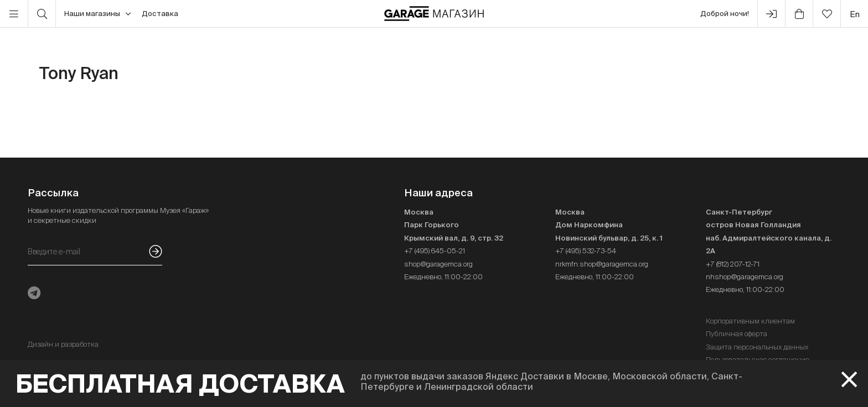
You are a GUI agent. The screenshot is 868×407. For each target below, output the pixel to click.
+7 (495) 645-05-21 (435, 251)
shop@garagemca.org (438, 264)
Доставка (160, 14)
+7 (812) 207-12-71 (733, 264)
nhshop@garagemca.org (745, 277)
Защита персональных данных (757, 347)
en (855, 14)
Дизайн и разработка (63, 344)
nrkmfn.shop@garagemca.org (602, 264)
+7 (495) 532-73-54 (586, 251)
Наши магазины (97, 14)
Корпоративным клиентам (750, 321)
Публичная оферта (737, 334)
